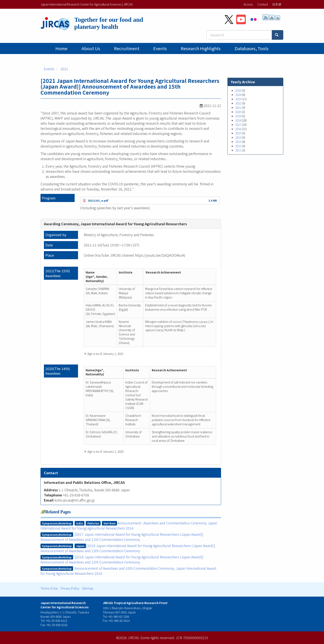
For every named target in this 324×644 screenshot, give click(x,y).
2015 (238, 133)
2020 (238, 112)
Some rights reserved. (158, 638)
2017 (238, 124)
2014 (238, 137)
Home (61, 48)
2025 (238, 90)
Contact (263, 4)
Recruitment (127, 48)
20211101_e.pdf (98, 200)
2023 (238, 99)
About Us (91, 48)
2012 (238, 146)
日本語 (277, 4)
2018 (238, 120)
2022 (238, 103)
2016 (238, 129)
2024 (238, 95)
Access (248, 4)
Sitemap (88, 588)
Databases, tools (252, 48)
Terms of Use (49, 588)
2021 (64, 69)
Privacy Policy (70, 588)
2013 (238, 142)
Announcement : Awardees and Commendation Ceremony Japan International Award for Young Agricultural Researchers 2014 (129, 525)
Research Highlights (201, 48)
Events (160, 48)
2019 (238, 116)
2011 (238, 150)
